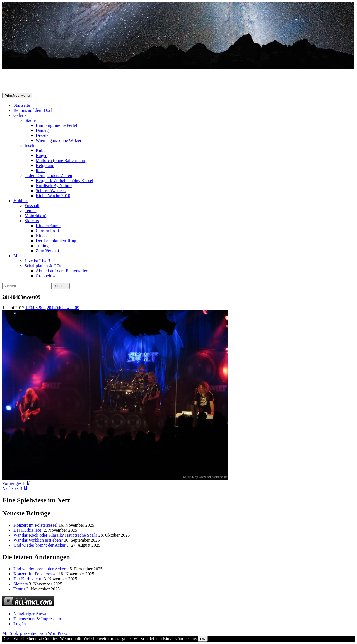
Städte (30, 120)
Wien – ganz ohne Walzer (59, 140)
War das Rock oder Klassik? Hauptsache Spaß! (55, 535)
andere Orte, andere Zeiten (48, 175)
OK (203, 639)
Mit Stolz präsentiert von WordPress (35, 633)
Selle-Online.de (31, 81)
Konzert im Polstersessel (35, 525)
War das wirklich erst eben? (38, 540)
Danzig (42, 130)
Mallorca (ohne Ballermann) (61, 160)
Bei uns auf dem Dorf (33, 110)
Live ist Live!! (37, 261)
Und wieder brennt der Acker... (41, 569)
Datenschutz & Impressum (37, 619)
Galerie (20, 115)
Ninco (41, 236)
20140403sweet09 (63, 308)
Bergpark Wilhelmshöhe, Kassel (64, 181)
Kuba (41, 150)
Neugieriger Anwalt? (32, 614)
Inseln (30, 145)
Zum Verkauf (48, 251)
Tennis (30, 211)
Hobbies (21, 201)
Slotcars (32, 221)
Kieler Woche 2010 (53, 196)
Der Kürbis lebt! (28, 530)
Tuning (42, 246)
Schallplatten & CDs (43, 266)
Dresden (43, 135)
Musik (19, 256)
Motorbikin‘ (35, 216)
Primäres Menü (17, 95)
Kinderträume (48, 226)
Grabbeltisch (47, 276)
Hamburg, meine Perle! (56, 125)
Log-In (20, 624)
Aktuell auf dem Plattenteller (61, 271)
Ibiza (40, 170)
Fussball (32, 206)
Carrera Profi (47, 231)
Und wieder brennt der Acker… (42, 545)
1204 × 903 (36, 308)
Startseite (22, 105)
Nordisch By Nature (54, 186)
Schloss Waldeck (51, 191)
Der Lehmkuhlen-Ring (56, 241)
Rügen (42, 155)
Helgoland (45, 165)
